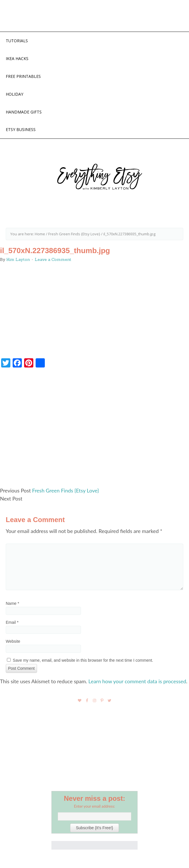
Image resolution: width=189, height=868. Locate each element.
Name (12, 603)
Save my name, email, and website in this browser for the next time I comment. (83, 660)
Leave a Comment (53, 259)
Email (12, 622)
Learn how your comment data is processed (137, 681)
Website (13, 641)
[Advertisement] (95, 430)
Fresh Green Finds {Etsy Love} (65, 490)
